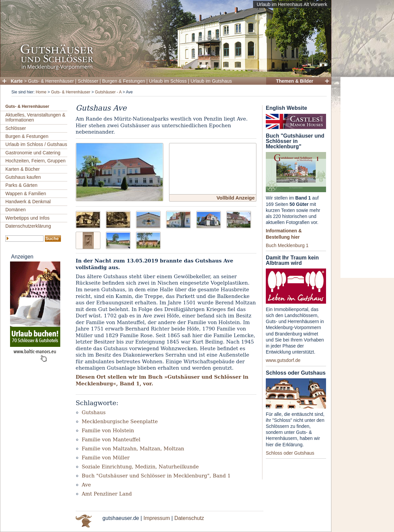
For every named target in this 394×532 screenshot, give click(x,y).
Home (41, 92)
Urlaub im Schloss (168, 81)
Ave (86, 485)
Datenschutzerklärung (28, 226)
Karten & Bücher (23, 169)
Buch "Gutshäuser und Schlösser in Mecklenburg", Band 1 (156, 476)
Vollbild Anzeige (236, 198)
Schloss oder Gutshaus (290, 453)
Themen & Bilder (294, 81)
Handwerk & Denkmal (28, 202)
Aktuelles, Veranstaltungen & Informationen (35, 117)
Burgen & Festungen (124, 81)
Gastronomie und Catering (33, 153)
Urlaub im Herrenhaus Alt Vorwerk (292, 4)
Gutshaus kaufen (23, 177)
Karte (17, 81)
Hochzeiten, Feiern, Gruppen (35, 161)
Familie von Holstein (108, 431)
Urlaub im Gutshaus (211, 81)
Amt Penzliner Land (107, 494)
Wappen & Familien (26, 194)
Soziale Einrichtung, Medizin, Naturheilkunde (140, 467)
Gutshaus (94, 412)
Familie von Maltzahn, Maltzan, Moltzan (133, 449)
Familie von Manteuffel (111, 440)
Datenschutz (189, 518)
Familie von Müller (106, 458)
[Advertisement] (367, 177)
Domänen (16, 210)
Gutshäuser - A (108, 92)
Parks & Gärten (21, 185)
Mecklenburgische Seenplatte (120, 422)
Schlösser (88, 81)
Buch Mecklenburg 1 (287, 245)
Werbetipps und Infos (27, 218)
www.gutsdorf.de (283, 360)
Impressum (156, 518)
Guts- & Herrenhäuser (51, 81)
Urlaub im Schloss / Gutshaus (36, 144)
